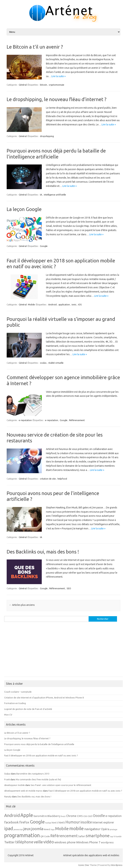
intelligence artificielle (55, 195)
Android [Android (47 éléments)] (12, 815)
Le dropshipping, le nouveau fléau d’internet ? (56, 99)
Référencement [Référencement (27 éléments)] (64, 836)
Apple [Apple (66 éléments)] (27, 815)
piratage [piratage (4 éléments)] (114, 829)
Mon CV (8, 715)
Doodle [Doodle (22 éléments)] (99, 816)
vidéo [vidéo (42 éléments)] (49, 842)
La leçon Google (24, 209)
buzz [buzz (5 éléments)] (63, 816)
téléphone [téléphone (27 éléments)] (24, 842)
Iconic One (84, 865)
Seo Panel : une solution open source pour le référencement (61, 785)
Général (23, 85)
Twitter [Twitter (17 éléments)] (9, 842)
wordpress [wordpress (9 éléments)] (107, 842)
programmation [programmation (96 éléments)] (22, 835)
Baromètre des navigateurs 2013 (33, 774)
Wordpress (117, 865)
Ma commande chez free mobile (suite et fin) (38, 779)
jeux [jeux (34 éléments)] (27, 829)
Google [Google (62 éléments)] (37, 822)
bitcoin (44, 85)
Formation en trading (15, 703)
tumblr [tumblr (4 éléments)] (119, 836)
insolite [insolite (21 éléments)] (86, 822)
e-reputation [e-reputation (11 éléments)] (113, 816)
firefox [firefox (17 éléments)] (24, 822)
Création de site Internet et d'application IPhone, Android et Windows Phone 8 (44, 698)
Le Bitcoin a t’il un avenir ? (35, 47)
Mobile (31, 304)
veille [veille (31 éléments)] (38, 842)
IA (41, 195)
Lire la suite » (59, 76)
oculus (43, 363)
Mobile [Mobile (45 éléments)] (62, 829)
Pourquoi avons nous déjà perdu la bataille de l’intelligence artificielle (39, 744)
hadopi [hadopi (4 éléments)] (48, 823)
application (64, 304)
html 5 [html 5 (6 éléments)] (55, 823)
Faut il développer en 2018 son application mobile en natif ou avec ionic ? (41, 755)
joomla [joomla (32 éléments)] (37, 829)
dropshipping (47, 136)
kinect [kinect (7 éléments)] (47, 829)
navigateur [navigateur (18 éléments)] (92, 829)
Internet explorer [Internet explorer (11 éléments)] (103, 822)
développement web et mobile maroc (23, 791)
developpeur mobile (14, 785)
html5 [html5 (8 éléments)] (62, 823)
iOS (80, 304)
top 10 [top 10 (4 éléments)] (113, 836)
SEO (69, 588)
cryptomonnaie (56, 85)
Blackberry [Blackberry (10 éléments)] (54, 816)
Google (44, 246)
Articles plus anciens (22, 605)
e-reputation (25, 420)
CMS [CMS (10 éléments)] (80, 816)
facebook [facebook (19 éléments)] (11, 822)
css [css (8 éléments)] (85, 816)
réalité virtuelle (56, 363)
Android (52, 304)
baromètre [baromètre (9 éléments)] (40, 816)
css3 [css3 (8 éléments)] (90, 816)
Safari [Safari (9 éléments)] (82, 836)
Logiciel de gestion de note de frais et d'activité (28, 709)
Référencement (77, 420)
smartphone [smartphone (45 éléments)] (98, 836)
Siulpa (7, 774)
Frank (7, 779)
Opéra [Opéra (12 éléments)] (105, 829)
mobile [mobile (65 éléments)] (76, 828)
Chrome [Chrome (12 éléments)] (71, 816)
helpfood (62, 479)
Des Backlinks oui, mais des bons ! (43, 552)
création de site (48, 479)
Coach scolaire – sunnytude (18, 692)
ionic (74, 304)
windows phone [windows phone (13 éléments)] (65, 842)
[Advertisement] (63, 651)
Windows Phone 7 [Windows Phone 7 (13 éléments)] (88, 842)
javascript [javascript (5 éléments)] (18, 829)
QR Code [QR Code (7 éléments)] (45, 836)
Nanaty (8, 797)
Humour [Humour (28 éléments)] (73, 822)
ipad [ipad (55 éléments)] (9, 828)
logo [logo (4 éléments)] (53, 829)
